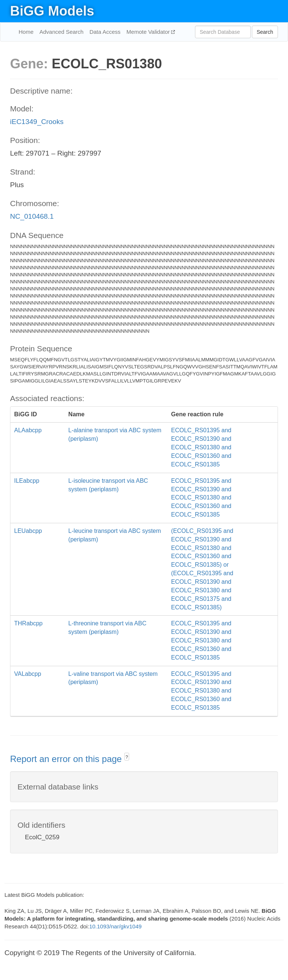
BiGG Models (52, 11)
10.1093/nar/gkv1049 (116, 926)
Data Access (105, 32)
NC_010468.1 (32, 216)
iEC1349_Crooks (37, 122)
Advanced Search (61, 32)
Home (26, 32)
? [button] (127, 757)
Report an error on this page (67, 759)
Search (265, 32)
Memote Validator (149, 32)
